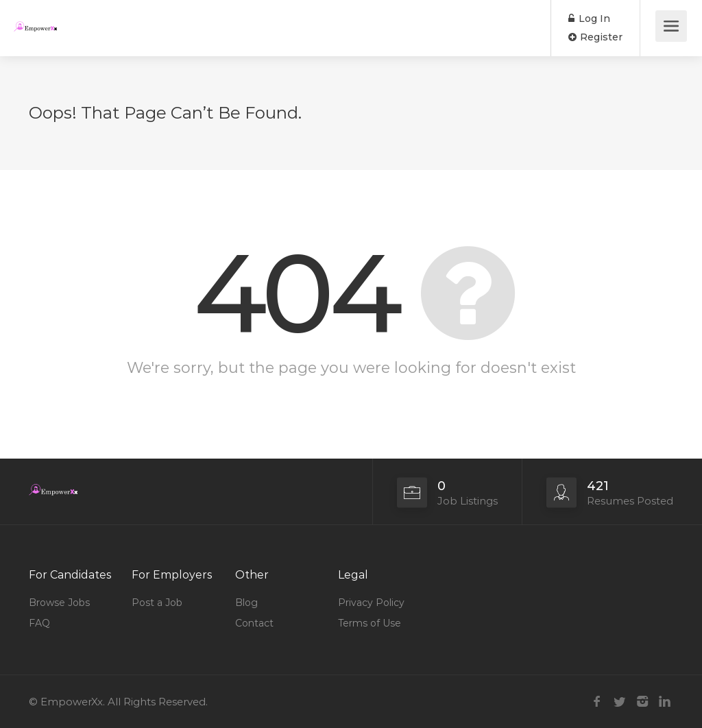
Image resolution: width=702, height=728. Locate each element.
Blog (246, 603)
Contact (254, 623)
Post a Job (157, 603)
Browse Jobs (59, 603)
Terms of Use (370, 623)
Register (595, 37)
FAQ (39, 623)
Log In (589, 19)
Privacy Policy (371, 603)
